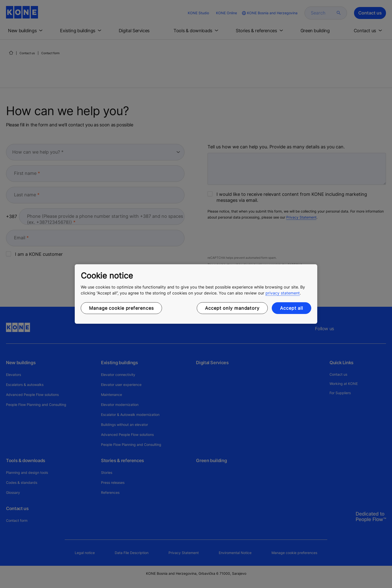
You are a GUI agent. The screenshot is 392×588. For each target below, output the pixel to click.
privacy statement (283, 293)
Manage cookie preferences (121, 308)
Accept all (291, 308)
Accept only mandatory (232, 308)
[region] (196, 294)
